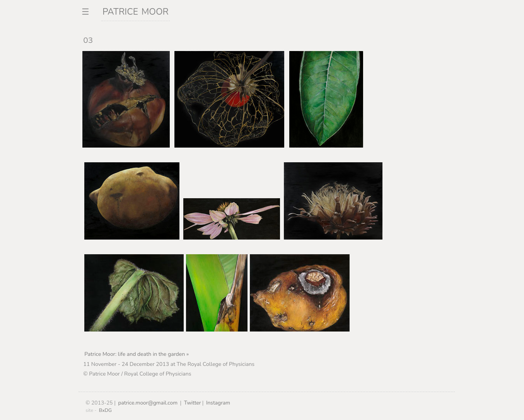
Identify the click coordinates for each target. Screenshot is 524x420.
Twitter (193, 403)
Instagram (218, 403)
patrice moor (136, 10)
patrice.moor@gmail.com (148, 403)
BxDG (105, 410)
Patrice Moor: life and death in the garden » (137, 354)
